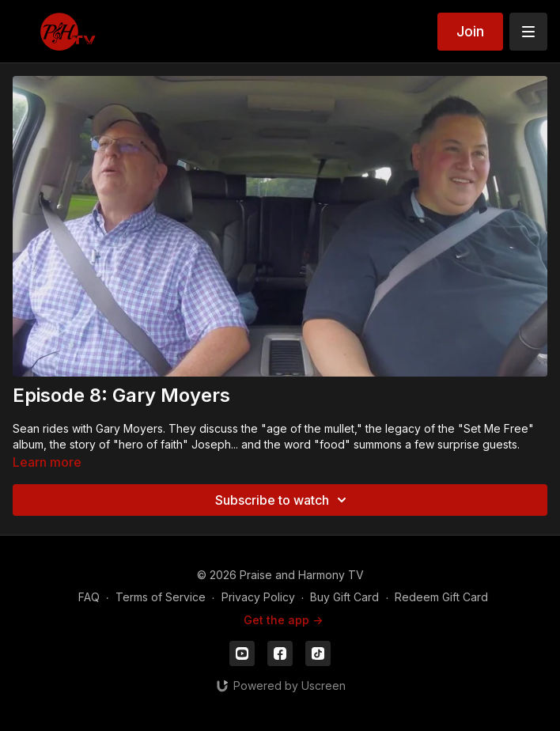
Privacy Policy (258, 597)
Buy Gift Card (344, 597)
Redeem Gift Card (441, 597)
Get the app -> (283, 620)
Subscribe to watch (283, 500)
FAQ (89, 597)
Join (470, 31)
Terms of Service (161, 597)
